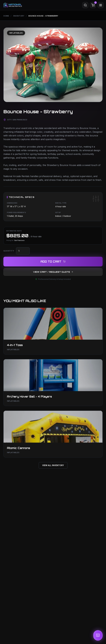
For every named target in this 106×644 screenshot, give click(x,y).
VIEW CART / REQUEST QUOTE (53, 272)
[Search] (85, 5)
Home (6, 16)
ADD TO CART (53, 262)
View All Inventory (53, 465)
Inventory (19, 16)
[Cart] (93, 5)
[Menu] (101, 5)
